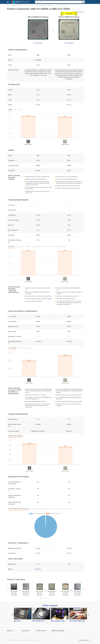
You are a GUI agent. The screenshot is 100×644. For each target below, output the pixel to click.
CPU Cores (11, 247)
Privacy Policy (41, 631)
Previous (8, 589)
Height (10, 110)
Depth (20, 110)
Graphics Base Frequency (15, 436)
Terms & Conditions (58, 631)
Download (38, 569)
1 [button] (41, 599)
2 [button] (43, 599)
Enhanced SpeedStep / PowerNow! (41, 509)
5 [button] (50, 599)
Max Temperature (37, 247)
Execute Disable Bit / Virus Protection (19, 509)
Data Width (47, 247)
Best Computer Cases (58, 621)
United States (84, 640)
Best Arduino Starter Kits (77, 621)
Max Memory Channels (25, 348)
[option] (20, 590)
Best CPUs (17, 621)
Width (15, 110)
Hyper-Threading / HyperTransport (62, 509)
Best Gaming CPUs (38, 621)
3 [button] (46, 599)
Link (38, 564)
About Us (10, 631)
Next (84, 589)
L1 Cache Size (12, 348)
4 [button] (48, 599)
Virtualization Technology (59, 247)
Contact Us (26, 631)
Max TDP (28, 247)
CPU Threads (20, 247)
